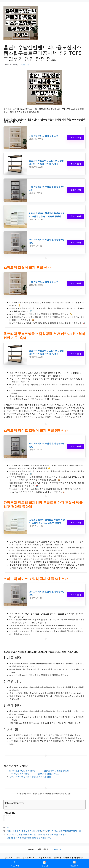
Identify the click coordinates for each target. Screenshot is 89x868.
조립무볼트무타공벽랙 (31, 831)
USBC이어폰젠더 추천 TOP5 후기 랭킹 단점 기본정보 (30, 838)
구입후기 (17, 831)
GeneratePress (55, 849)
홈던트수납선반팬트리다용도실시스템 (64, 831)
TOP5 (9, 831)
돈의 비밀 (47, 857)
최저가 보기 (76, 138)
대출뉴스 (19, 857)
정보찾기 (9, 857)
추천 (44, 831)
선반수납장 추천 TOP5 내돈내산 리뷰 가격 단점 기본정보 (34, 774)
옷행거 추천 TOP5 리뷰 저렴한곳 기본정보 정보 (30, 777)
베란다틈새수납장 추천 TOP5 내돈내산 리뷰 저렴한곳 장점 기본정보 (39, 771)
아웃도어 (57, 857)
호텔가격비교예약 (33, 857)
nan (8, 827)
